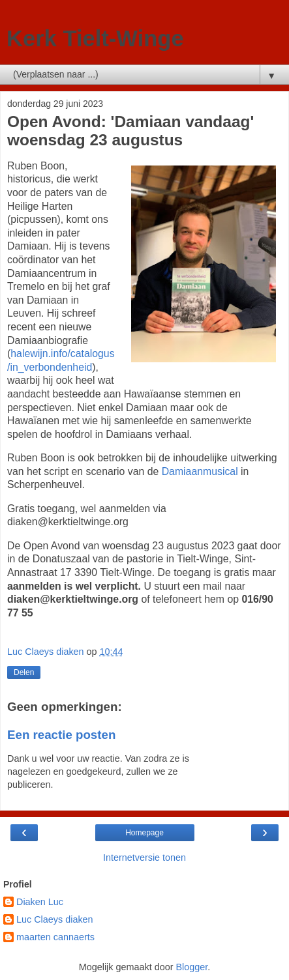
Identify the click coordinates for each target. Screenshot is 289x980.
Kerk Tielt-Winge (95, 38)
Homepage (144, 833)
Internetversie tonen (144, 857)
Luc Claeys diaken (55, 919)
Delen (24, 672)
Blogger (191, 967)
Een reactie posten (61, 735)
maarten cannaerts (55, 937)
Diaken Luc (40, 902)
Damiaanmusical (200, 471)
